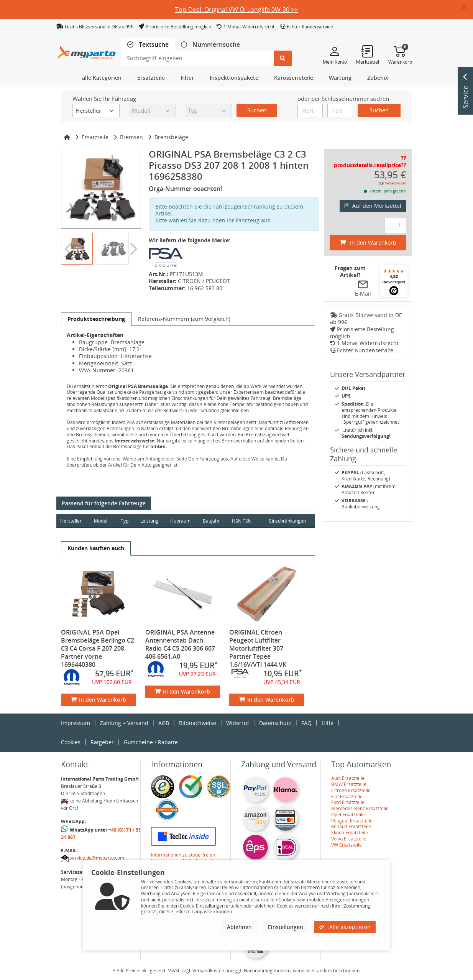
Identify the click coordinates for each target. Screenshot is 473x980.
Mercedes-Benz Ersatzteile (360, 808)
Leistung (150, 521)
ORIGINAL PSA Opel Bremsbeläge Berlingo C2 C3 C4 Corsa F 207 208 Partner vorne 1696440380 (98, 648)
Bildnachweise (198, 723)
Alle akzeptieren (345, 927)
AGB (164, 723)
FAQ (306, 723)
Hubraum (181, 521)
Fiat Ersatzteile (347, 797)
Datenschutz (275, 723)
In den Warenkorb (99, 700)
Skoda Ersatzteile (350, 833)
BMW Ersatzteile (349, 784)
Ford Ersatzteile (348, 802)
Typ (125, 521)
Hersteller (71, 521)
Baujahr (213, 521)
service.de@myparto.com (97, 858)
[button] (467, 8)
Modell (102, 521)
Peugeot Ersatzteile (352, 821)
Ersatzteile (95, 137)
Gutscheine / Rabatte (151, 742)
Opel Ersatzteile (348, 815)
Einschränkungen (287, 521)
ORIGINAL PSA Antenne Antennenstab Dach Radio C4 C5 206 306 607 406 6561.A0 (180, 644)
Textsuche (153, 45)
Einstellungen (286, 927)
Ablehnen (239, 927)
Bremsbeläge (171, 137)
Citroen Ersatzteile (351, 790)
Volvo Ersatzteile (349, 839)
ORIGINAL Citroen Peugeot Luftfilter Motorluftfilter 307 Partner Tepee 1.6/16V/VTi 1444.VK (258, 648)
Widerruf (238, 723)
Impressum (76, 723)
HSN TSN (243, 521)
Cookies (71, 742)
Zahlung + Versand (124, 723)
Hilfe (328, 723)
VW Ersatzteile (347, 845)
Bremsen (131, 137)
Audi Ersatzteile (348, 778)
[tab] (148, 45)
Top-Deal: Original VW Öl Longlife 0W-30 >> (236, 10)
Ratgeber (102, 742)
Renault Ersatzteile (351, 826)
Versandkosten (396, 183)
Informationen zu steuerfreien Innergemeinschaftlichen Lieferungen (191, 858)
